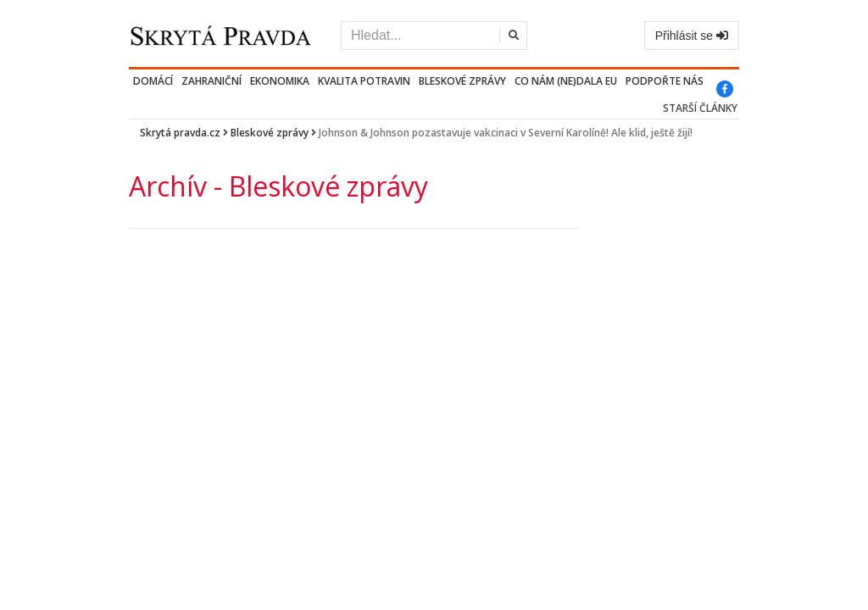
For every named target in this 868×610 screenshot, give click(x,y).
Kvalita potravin (364, 81)
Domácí (153, 81)
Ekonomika (280, 81)
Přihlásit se (692, 36)
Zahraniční (211, 81)
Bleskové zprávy (462, 81)
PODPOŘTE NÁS (665, 81)
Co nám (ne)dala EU (566, 81)
